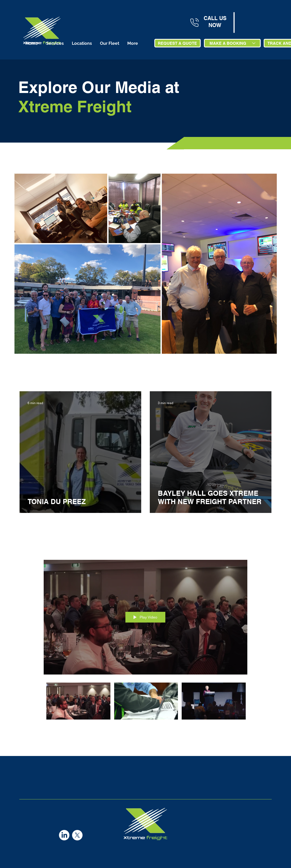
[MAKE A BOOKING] (232, 43)
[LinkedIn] (64, 835)
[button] (55, 43)
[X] (77, 835)
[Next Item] (268, 264)
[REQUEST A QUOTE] (178, 43)
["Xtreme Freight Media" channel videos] (145, 704)
